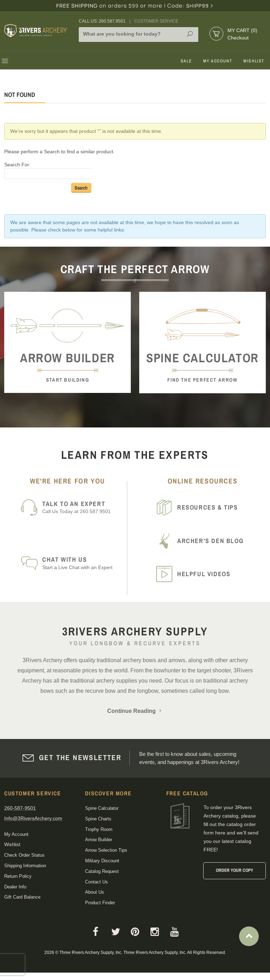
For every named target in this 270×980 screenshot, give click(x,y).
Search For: (17, 165)
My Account (218, 61)
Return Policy (18, 876)
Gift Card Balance (22, 897)
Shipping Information (25, 866)
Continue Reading (135, 711)
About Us (95, 892)
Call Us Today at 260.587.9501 (82, 507)
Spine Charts (98, 819)
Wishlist (254, 61)
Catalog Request (102, 871)
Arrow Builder (99, 840)
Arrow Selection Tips (106, 850)
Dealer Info (15, 887)
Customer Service (156, 21)
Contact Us (97, 882)
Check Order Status (24, 855)
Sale (186, 61)
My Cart (242, 30)
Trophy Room (99, 829)
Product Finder (100, 903)
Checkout (238, 38)
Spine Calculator (102, 808)
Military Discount (102, 861)
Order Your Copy (234, 870)
